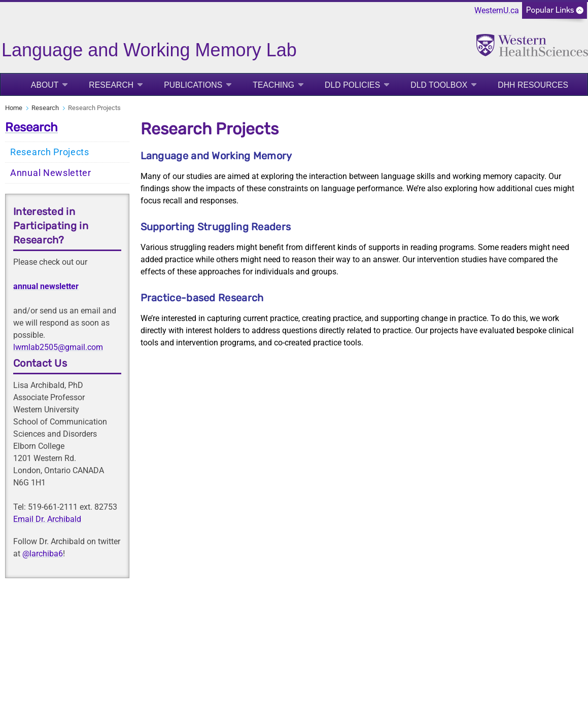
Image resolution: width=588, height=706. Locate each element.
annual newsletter (46, 286)
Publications (193, 85)
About (45, 85)
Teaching (273, 85)
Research (111, 85)
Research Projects (50, 152)
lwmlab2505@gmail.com (58, 347)
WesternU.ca (497, 10)
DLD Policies (352, 85)
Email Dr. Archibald (47, 519)
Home (14, 108)
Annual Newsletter (51, 173)
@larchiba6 (43, 554)
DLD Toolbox (439, 85)
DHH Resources (533, 85)
